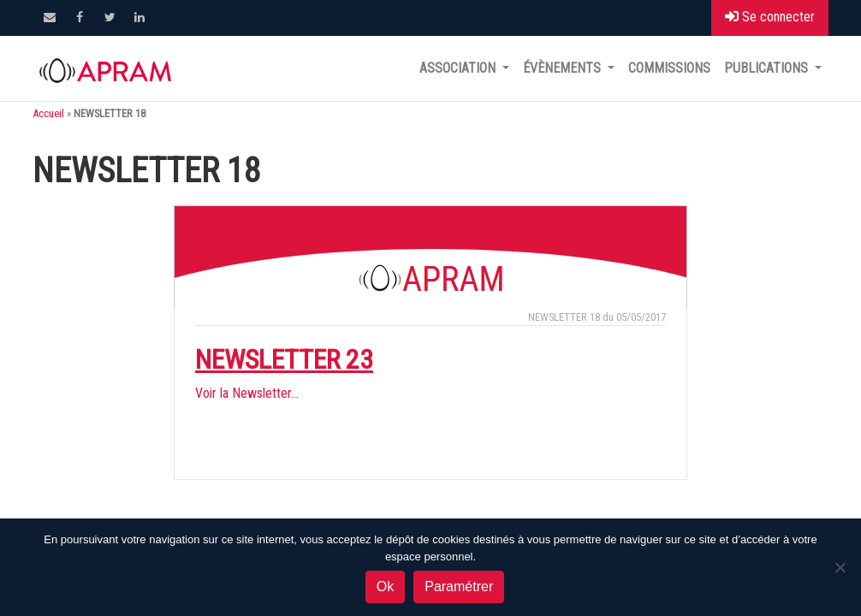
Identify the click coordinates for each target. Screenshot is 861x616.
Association (459, 68)
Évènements (564, 68)
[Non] (840, 567)
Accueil (48, 113)
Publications (768, 68)
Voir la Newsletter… (247, 393)
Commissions (669, 68)
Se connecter (770, 17)
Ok (385, 586)
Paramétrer (459, 586)
